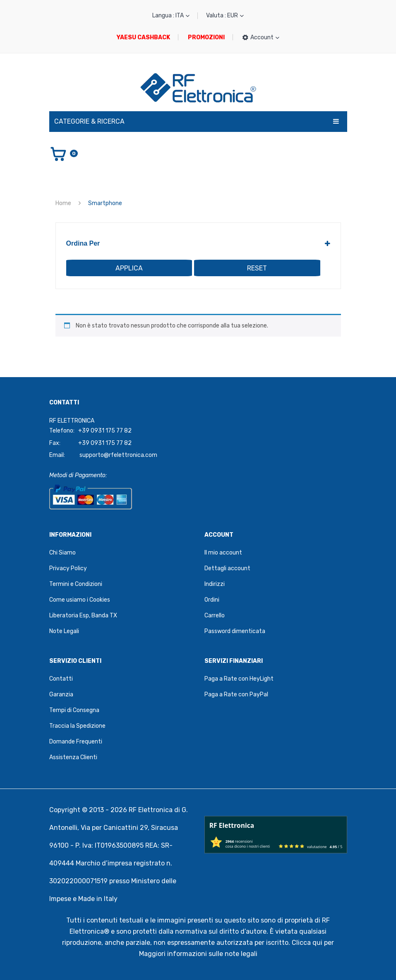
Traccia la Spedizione (77, 726)
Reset (257, 268)
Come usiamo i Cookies (80, 600)
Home (63, 203)
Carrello (215, 615)
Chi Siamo (62, 553)
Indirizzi (215, 584)
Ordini (212, 600)
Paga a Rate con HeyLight (239, 679)
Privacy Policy (68, 568)
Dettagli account (227, 568)
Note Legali (64, 631)
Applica (129, 268)
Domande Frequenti (76, 742)
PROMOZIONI (206, 37)
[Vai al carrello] (64, 153)
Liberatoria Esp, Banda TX (83, 615)
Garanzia (61, 694)
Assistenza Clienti (73, 757)
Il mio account (223, 553)
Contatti (61, 679)
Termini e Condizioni (76, 584)
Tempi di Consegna (74, 710)
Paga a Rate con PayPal (236, 694)
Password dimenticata (235, 631)
